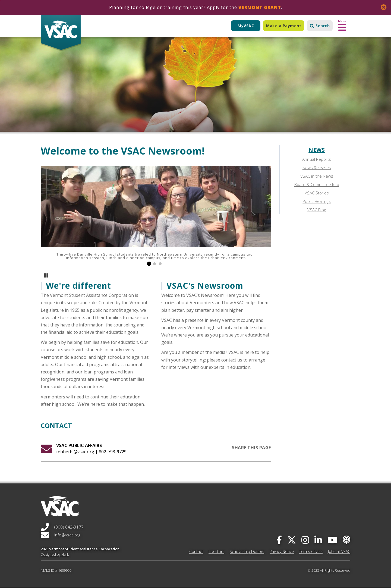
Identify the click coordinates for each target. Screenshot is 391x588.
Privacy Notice (282, 551)
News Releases (317, 168)
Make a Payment (284, 26)
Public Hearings (317, 201)
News (317, 150)
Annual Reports (317, 159)
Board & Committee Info (317, 184)
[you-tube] (332, 540)
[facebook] (279, 540)
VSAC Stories (317, 193)
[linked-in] (318, 540)
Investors (216, 551)
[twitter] (292, 540)
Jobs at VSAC (339, 551)
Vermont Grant (260, 7)
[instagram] (305, 540)
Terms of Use (311, 551)
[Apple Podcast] (346, 540)
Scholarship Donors (247, 551)
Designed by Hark (55, 554)
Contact (196, 551)
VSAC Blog (317, 210)
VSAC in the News (317, 176)
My (246, 26)
